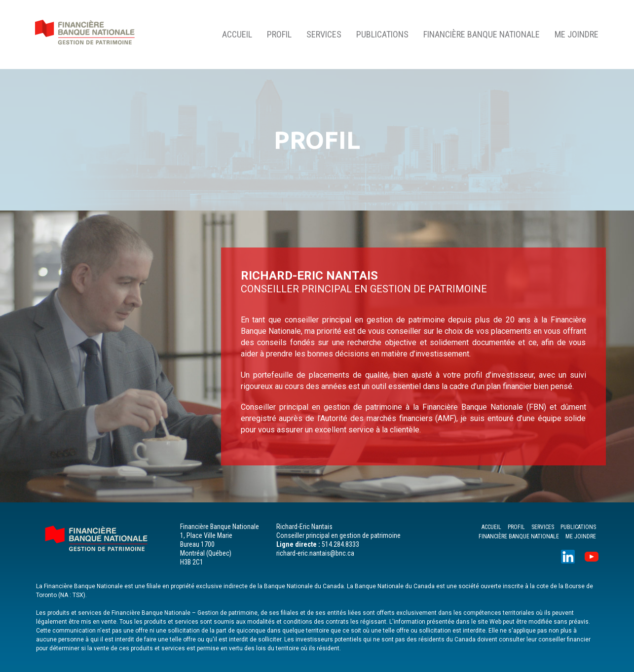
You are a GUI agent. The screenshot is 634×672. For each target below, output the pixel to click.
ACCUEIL (237, 34)
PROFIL (279, 34)
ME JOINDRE (577, 34)
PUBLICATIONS (382, 34)
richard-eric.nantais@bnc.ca (315, 553)
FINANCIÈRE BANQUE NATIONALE (482, 34)
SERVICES (324, 34)
